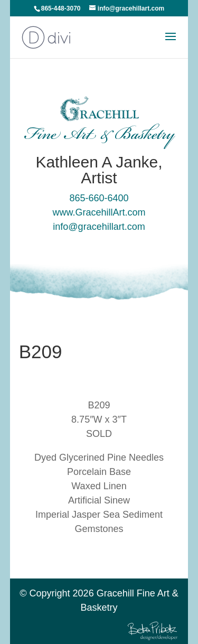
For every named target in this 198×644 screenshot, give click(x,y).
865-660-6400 (99, 198)
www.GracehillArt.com (99, 212)
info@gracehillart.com (99, 227)
